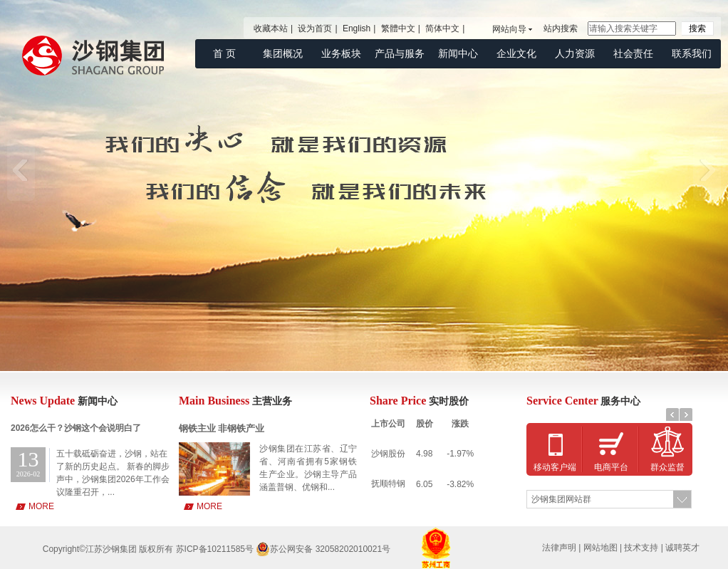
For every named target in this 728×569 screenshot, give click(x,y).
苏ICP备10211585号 (216, 549)
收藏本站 (271, 28)
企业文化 (516, 54)
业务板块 (341, 54)
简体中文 (442, 28)
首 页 (224, 54)
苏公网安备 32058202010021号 (323, 549)
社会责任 (633, 54)
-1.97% (460, 454)
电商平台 (611, 467)
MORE (41, 506)
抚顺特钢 (388, 484)
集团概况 (283, 54)
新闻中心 (458, 54)
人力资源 (575, 54)
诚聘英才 (682, 548)
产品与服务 (400, 54)
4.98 (424, 454)
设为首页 (315, 28)
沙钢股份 (388, 454)
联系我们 (692, 54)
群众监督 (667, 467)
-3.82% (460, 484)
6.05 (424, 484)
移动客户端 (555, 467)
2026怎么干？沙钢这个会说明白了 (76, 428)
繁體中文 (398, 28)
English (357, 28)
